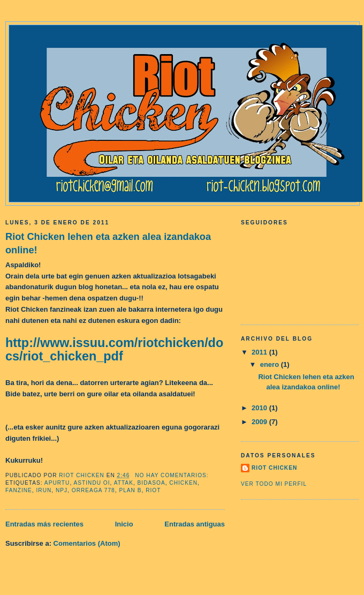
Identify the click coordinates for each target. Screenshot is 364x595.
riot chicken (274, 468)
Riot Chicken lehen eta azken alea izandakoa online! (108, 243)
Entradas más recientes (44, 524)
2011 (260, 352)
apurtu (57, 483)
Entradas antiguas (195, 524)
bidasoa (151, 483)
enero (271, 364)
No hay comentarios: (173, 475)
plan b (130, 490)
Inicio (124, 524)
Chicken (183, 483)
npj (62, 490)
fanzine (19, 490)
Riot (153, 490)
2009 (260, 422)
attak (124, 483)
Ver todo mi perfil (274, 484)
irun (44, 490)
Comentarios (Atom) (87, 543)
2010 (260, 408)
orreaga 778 (93, 490)
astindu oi (92, 483)
